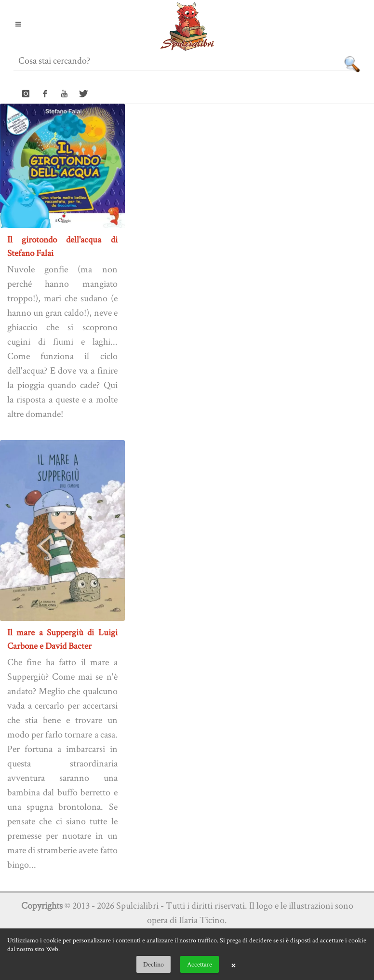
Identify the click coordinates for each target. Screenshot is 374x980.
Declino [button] (154, 964)
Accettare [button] (200, 964)
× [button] (233, 965)
